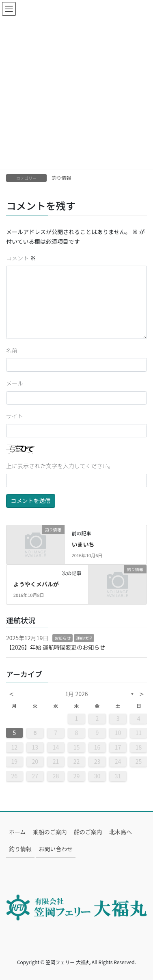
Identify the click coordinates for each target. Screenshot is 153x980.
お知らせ (62, 638)
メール (15, 383)
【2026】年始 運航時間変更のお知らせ (56, 647)
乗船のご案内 (50, 832)
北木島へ (121, 832)
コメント (21, 258)
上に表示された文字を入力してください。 (60, 466)
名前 (12, 350)
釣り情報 (61, 178)
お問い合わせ (56, 849)
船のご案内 (88, 832)
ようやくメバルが (36, 584)
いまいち (83, 544)
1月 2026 (77, 694)
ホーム (17, 832)
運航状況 (84, 638)
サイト (15, 416)
